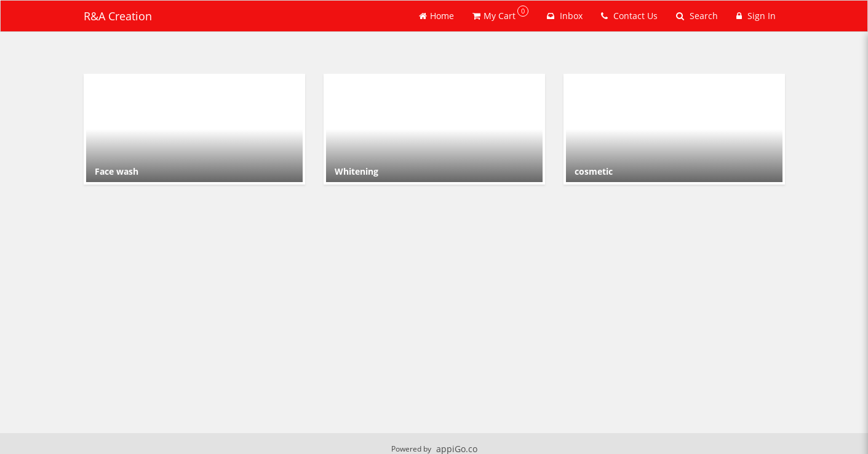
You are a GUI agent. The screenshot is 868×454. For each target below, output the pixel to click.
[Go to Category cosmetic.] (674, 129)
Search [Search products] (697, 16)
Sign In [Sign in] (756, 16)
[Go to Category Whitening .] (434, 129)
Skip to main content (0, 0)
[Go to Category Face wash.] (194, 129)
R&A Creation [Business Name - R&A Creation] (118, 16)
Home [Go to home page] (436, 16)
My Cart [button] (500, 14)
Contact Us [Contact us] (629, 16)
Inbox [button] (565, 16)
